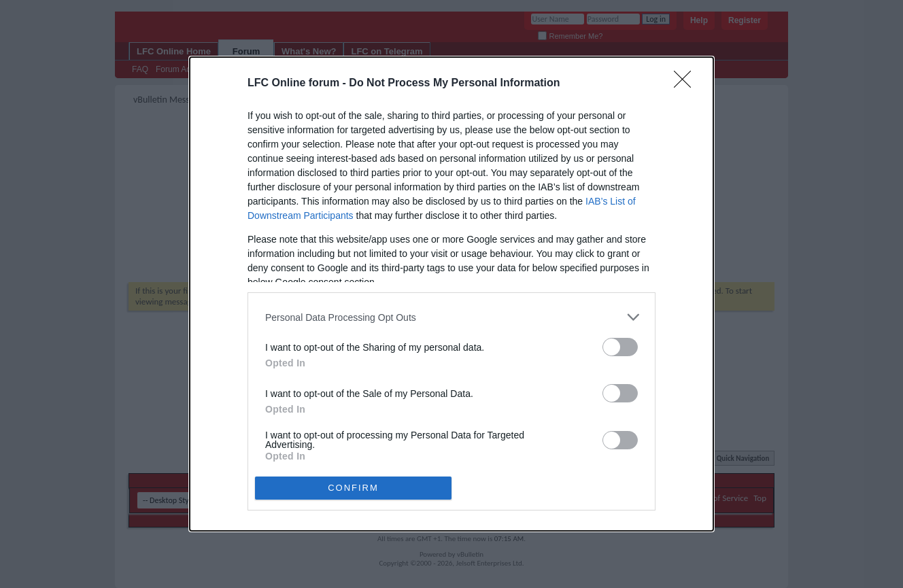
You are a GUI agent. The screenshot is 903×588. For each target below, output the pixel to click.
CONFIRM (353, 487)
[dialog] (451, 294)
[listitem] (451, 317)
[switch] (620, 347)
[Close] (687, 84)
